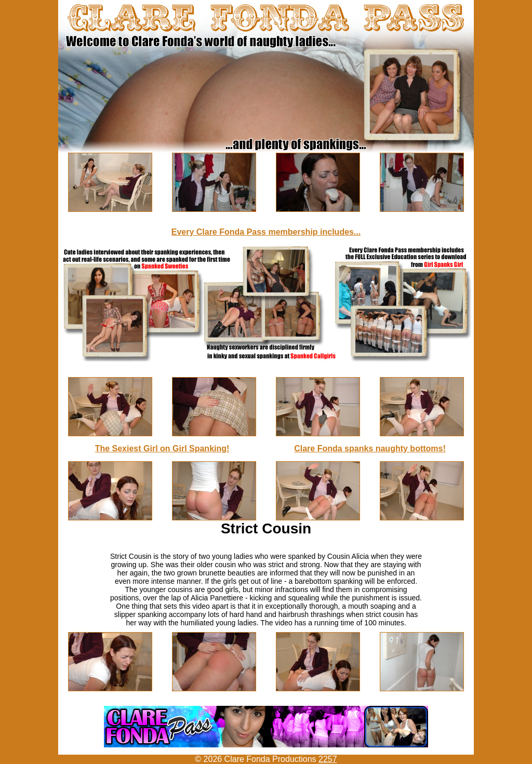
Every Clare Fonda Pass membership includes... (266, 232)
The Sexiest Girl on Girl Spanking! (162, 448)
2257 (328, 759)
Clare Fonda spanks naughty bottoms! (370, 448)
